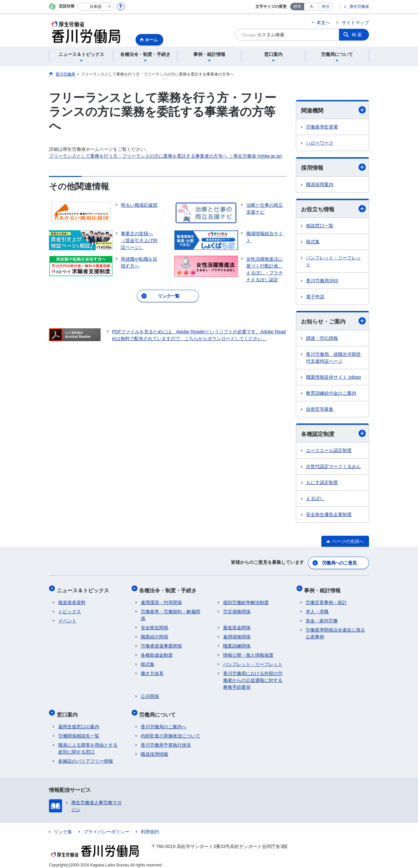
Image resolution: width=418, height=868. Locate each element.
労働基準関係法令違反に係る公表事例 (335, 631)
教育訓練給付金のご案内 (331, 394)
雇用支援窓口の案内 (79, 721)
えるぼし (315, 500)
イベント (67, 618)
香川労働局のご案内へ (164, 721)
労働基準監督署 (322, 127)
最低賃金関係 (237, 625)
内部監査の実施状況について (170, 730)
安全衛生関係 (154, 625)
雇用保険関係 (237, 634)
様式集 (313, 243)
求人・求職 (317, 609)
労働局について (159, 710)
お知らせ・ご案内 (333, 322)
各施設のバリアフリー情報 (86, 755)
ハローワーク (320, 143)
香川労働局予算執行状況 (166, 739)
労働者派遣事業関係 (161, 643)
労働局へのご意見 (340, 563)
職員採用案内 (320, 185)
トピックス (70, 609)
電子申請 (315, 298)
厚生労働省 (359, 7)
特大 (326, 7)
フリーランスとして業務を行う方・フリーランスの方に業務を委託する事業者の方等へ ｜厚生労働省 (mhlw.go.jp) (165, 156)
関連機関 (333, 110)
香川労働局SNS (322, 282)
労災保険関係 (237, 609)
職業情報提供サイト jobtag (333, 378)
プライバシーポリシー (106, 826)
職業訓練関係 (237, 643)
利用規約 (150, 826)
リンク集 (63, 826)
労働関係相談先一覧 (79, 730)
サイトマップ (355, 23)
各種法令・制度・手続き (169, 589)
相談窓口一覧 (320, 227)
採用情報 (333, 168)
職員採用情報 (154, 749)
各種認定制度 (333, 435)
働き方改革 (152, 671)
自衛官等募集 (320, 410)
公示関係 (150, 694)
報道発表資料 (72, 600)
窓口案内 (69, 710)
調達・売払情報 (322, 339)
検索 (357, 35)
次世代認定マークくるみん (333, 468)
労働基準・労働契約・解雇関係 (170, 612)
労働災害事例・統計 (326, 600)
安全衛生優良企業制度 (329, 516)
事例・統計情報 (324, 589)
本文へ (323, 23)
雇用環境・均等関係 (161, 600)
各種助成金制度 (157, 652)
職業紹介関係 (154, 634)
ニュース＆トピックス (84, 589)
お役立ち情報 (333, 209)
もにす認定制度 (322, 484)
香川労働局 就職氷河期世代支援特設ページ (333, 359)
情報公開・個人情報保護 (248, 652)
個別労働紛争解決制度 (246, 600)
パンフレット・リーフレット (333, 262)
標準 (297, 7)
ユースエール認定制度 (329, 452)
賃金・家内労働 (322, 618)
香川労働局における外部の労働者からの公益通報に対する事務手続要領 (253, 678)
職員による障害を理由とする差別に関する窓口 (88, 743)
